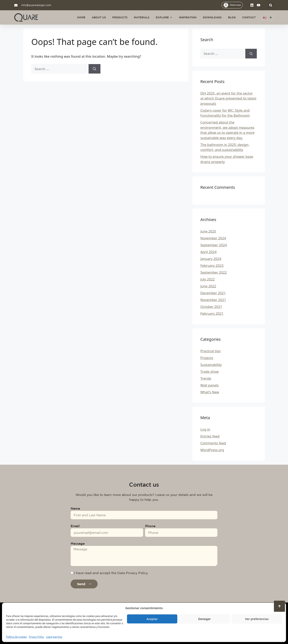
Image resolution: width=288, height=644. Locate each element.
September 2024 (214, 245)
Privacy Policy (36, 637)
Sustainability (211, 365)
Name (75, 508)
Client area (235, 5)
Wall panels (210, 385)
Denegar (204, 619)
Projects (207, 358)
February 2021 (212, 313)
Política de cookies (16, 637)
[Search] (94, 69)
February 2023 (212, 265)
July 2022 (208, 279)
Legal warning (54, 637)
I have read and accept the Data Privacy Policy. (111, 573)
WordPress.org (212, 450)
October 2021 (211, 307)
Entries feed (210, 436)
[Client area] (226, 5)
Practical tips (211, 351)
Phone (150, 526)
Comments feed (213, 443)
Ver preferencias (257, 619)
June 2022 (208, 286)
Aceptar (152, 619)
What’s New (210, 392)
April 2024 (209, 252)
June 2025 (208, 231)
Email (75, 526)
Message (78, 543)
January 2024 (211, 259)
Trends (206, 378)
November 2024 (213, 238)
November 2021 (213, 300)
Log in (205, 429)
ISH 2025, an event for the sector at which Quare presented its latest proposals (228, 98)
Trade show (210, 371)
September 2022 (214, 272)
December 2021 (213, 293)
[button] (271, 5)
